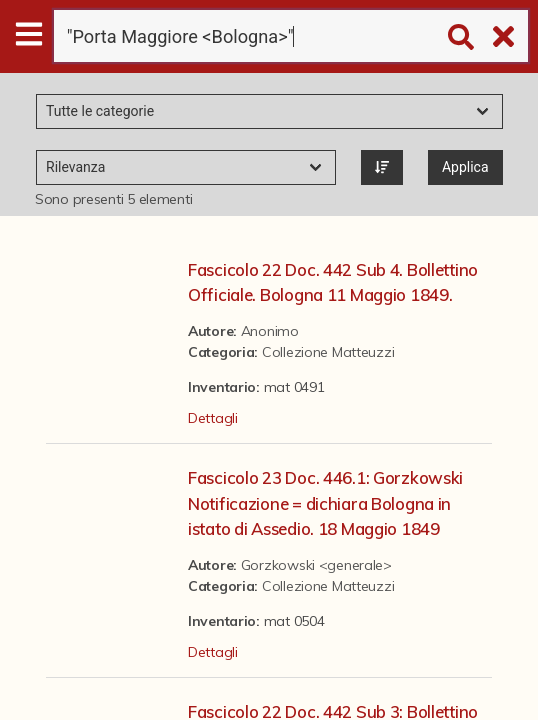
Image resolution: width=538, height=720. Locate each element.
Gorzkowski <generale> (316, 565)
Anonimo (270, 331)
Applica (465, 167)
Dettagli (213, 418)
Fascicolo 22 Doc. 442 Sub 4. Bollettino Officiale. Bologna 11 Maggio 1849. (333, 282)
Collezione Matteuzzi (328, 352)
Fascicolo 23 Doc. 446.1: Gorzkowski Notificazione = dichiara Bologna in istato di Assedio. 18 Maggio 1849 (325, 502)
